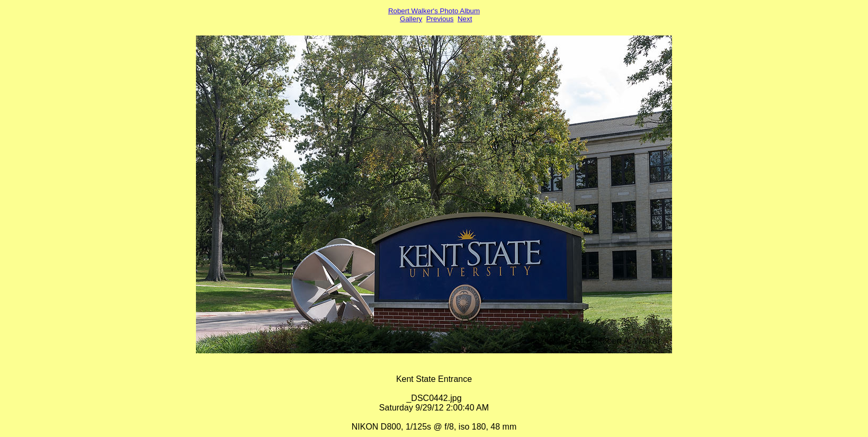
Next (465, 19)
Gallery (411, 19)
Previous (440, 19)
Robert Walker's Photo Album (434, 11)
